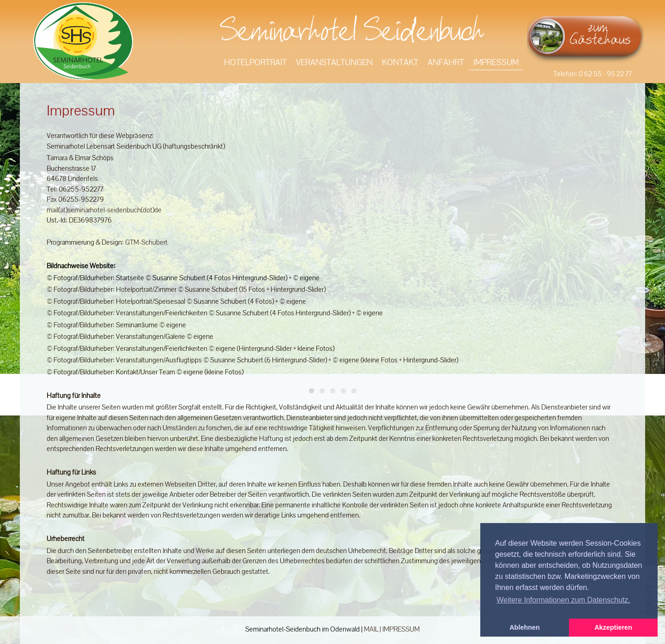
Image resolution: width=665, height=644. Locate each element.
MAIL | (373, 629)
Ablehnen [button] (525, 627)
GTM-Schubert (146, 242)
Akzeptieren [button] (613, 627)
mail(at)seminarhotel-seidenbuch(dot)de (104, 210)
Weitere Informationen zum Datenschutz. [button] (563, 600)
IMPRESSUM (401, 629)
